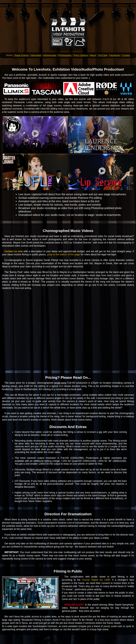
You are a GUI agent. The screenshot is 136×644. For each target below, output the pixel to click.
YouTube (103, 55)
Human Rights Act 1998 (96, 580)
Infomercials (50, 55)
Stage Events (21, 55)
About (93, 55)
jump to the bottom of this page (64, 254)
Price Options (81, 55)
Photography (65, 55)
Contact (126, 55)
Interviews (36, 55)
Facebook (115, 55)
